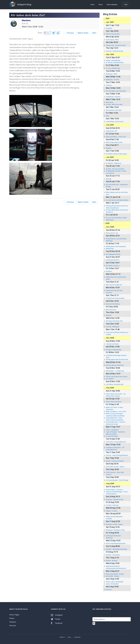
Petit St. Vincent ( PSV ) (113, 34)
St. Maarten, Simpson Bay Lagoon (117, 154)
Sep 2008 (110, 388)
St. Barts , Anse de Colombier (115, 169)
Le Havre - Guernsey (112, 505)
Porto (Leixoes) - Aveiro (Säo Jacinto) (115, 473)
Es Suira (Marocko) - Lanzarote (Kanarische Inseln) (116, 423)
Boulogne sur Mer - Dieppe (114, 524)
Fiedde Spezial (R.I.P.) (113, 260)
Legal (69, 637)
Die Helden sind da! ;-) (113, 266)
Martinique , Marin (112, 74)
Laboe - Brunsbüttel (112, 584)
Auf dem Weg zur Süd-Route (115, 365)
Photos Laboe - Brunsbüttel (115, 582)
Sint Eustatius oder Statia (114, 110)
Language (77, 637)
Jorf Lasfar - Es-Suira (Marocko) (116, 442)
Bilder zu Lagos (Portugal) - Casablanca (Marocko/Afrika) (115, 415)
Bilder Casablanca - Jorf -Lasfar (116, 412)
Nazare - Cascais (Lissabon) (115, 461)
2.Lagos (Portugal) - (112, 436)
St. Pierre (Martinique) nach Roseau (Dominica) (117, 211)
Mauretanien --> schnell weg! (115, 371)
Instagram (57, 615)
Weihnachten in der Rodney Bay (116, 246)
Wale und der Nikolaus (113, 304)
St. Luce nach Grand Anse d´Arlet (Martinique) (116, 219)
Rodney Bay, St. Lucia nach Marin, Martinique (116, 240)
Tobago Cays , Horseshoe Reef (116, 45)
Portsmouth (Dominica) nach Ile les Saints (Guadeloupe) (117, 207)
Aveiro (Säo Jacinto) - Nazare (115, 467)
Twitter (56, 619)
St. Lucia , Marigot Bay (113, 68)
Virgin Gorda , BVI (111, 131)
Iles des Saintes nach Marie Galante (117, 200)
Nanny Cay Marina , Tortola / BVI (116, 137)
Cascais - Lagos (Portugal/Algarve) (117, 455)
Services (13, 626)
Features (13, 622)
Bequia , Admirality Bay (113, 60)
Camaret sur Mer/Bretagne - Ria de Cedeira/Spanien (117, 493)
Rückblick (109, 28)
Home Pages (14, 615)
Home (92, 5)
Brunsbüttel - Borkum (113, 576)
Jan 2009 (110, 157)
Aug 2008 (110, 484)
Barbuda (109, 179)
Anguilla (109, 148)
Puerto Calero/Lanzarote (114, 402)
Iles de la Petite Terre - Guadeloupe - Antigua (117, 186)
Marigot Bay (110, 249)
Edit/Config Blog (112, 5)
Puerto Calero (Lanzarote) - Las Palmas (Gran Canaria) (116, 395)
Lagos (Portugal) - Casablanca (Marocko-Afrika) (116, 433)
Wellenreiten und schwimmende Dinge (116, 278)
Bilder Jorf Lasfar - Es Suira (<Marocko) (114, 408)
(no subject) (110, 379)
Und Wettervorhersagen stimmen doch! (116, 356)
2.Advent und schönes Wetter (115, 298)
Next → (95, 33)
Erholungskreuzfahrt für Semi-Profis (117, 360)
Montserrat (109, 102)
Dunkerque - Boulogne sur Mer (115, 530)
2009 (107, 19)
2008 (107, 223)
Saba (108, 116)
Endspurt (109, 271)
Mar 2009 (110, 54)
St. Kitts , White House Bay (114, 104)
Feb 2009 (110, 125)
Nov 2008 (110, 338)
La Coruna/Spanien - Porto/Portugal (117, 480)
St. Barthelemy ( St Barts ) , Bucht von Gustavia (116, 172)
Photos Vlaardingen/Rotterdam (116, 543)
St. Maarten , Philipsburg (114, 163)
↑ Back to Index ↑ (83, 33)
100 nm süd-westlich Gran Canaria (117, 377)
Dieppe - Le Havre (112, 511)
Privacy (62, 637)
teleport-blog (20, 5)
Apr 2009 (110, 22)
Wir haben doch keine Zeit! (114, 321)
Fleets (101, 5)
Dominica (109, 85)
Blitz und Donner (111, 310)
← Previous (69, 33)
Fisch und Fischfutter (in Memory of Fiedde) (117, 333)
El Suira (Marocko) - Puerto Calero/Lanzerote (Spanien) (115, 419)
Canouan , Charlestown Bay (115, 51)
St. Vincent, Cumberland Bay (115, 63)
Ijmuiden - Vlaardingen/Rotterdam (117, 549)
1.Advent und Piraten (112, 344)
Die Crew (109, 590)
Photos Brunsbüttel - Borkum (115, 574)
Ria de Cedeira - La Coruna (114, 490)
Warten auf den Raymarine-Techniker (114, 518)
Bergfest (109, 315)
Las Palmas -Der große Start (115, 384)
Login (126, 4)
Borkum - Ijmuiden (112, 561)
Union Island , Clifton (112, 40)
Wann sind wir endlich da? (114, 285)
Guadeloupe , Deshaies (113, 97)
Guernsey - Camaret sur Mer (115, 499)
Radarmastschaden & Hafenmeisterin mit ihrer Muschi (116, 567)
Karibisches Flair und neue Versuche (114, 292)
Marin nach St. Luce (112, 233)
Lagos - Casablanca (112, 430)
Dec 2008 (110, 227)
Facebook (57, 623)
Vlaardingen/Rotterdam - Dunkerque (114, 537)
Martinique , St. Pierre (112, 80)
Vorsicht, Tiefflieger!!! (113, 327)
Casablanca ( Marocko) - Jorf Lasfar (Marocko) (115, 449)
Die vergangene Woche (113, 254)
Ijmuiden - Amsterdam (113, 555)
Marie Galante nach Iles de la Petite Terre (117, 193)
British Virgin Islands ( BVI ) (114, 142)
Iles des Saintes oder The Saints (116, 91)
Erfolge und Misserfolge (114, 350)
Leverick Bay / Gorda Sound (115, 122)
